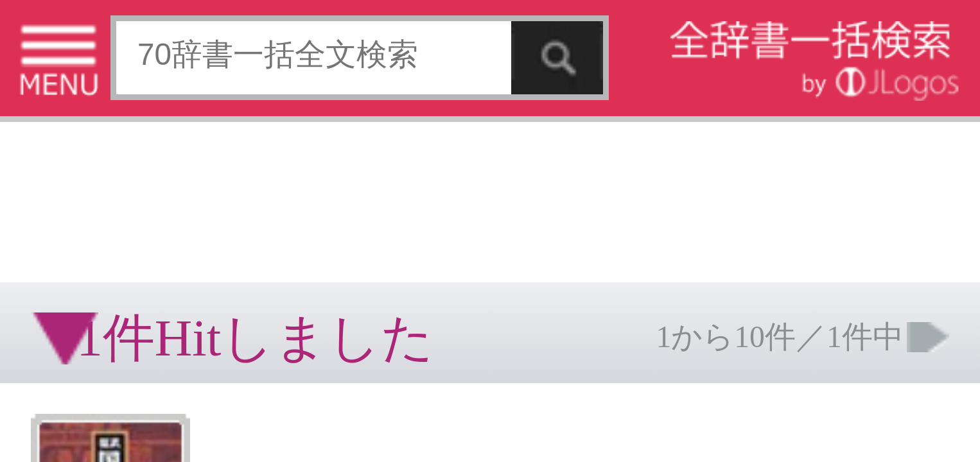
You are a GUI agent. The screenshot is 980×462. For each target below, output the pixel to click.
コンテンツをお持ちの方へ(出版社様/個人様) (74, 211)
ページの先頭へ (158, 243)
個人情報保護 (110, 202)
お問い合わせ (157, 202)
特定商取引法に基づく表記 (45, 202)
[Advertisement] (103, 42)
